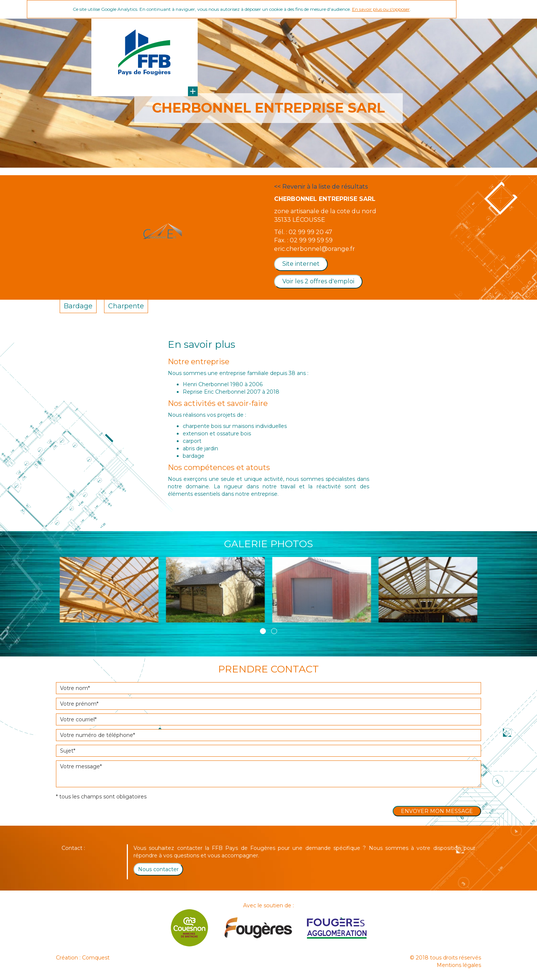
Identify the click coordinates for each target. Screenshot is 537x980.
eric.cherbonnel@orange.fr (315, 249)
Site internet (301, 264)
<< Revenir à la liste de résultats (321, 187)
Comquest (96, 958)
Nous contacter (158, 869)
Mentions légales (459, 965)
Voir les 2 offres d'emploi (318, 281)
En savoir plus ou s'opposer (381, 9)
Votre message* (268, 774)
